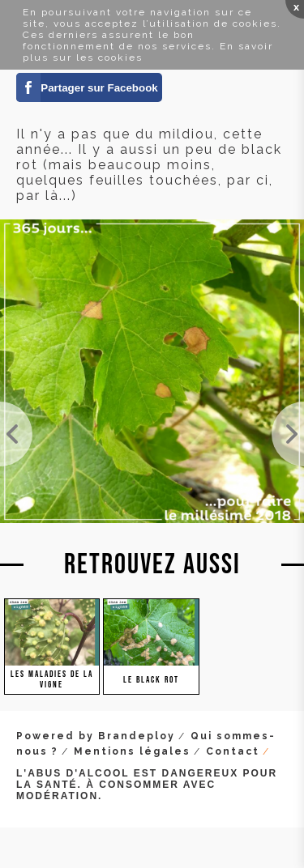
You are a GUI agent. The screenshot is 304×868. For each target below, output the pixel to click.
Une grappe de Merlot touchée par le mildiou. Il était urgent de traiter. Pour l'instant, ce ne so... (16, 434)
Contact (233, 751)
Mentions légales (132, 751)
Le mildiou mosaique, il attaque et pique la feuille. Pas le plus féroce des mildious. (288, 434)
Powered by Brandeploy (96, 736)
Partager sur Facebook (99, 88)
